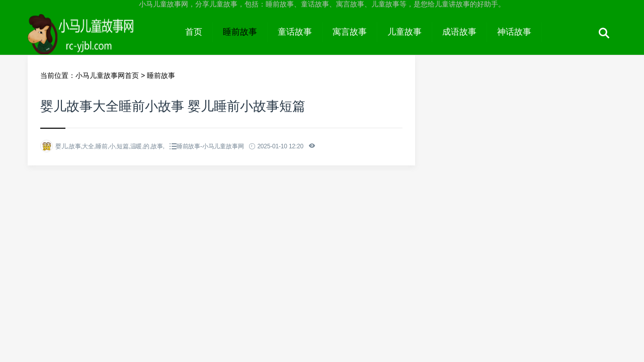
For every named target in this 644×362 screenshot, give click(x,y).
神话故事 (514, 32)
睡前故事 (240, 32)
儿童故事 (405, 32)
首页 (194, 32)
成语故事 (459, 32)
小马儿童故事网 (101, 41)
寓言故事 (350, 32)
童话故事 (295, 32)
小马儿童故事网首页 (107, 75)
